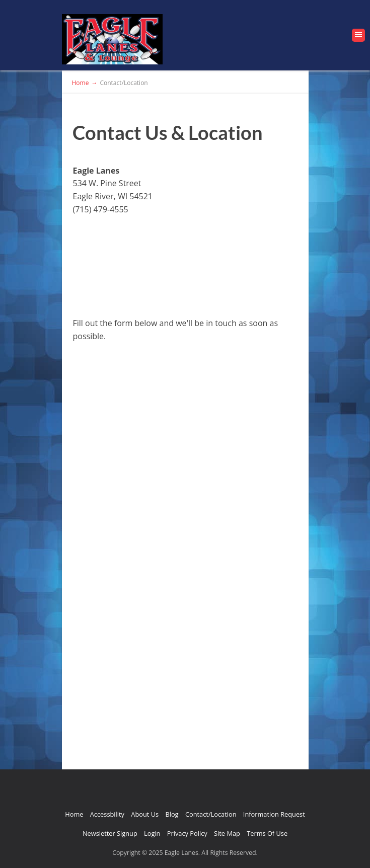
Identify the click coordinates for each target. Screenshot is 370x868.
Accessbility (107, 814)
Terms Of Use (267, 833)
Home (74, 814)
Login (152, 833)
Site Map (227, 833)
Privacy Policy (187, 833)
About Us (145, 814)
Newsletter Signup (110, 833)
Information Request (274, 814)
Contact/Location (211, 814)
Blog (172, 814)
